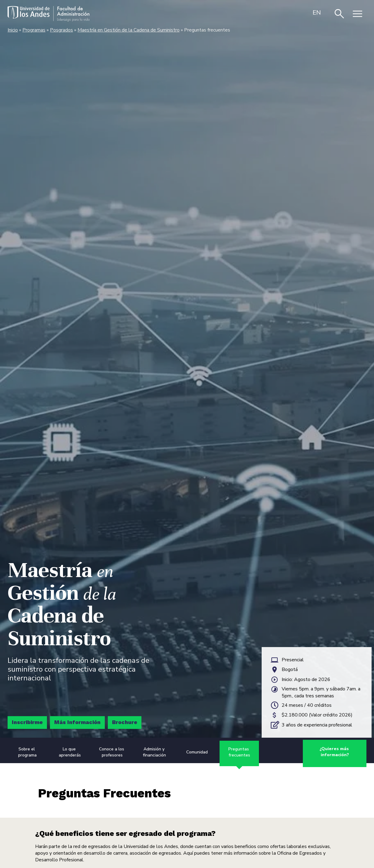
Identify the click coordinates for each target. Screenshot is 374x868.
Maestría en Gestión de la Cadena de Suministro (129, 30)
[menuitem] (317, 12)
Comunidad (197, 753)
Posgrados (61, 30)
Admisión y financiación (154, 753)
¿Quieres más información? (335, 753)
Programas (34, 30)
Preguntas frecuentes (239, 753)
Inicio (13, 30)
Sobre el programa (27, 753)
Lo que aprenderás (70, 753)
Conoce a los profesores (112, 753)
